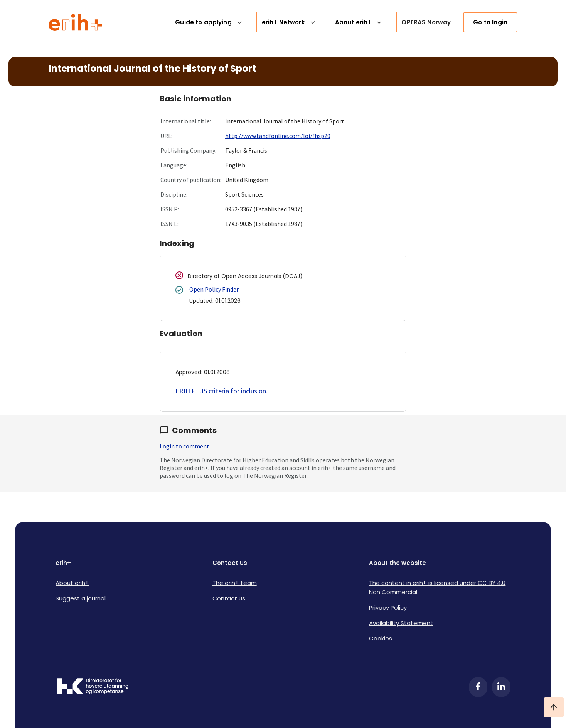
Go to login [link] (490, 22)
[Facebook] (478, 687)
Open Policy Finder (214, 289)
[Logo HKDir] (93, 687)
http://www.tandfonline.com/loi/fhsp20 (278, 136)
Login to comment (184, 446)
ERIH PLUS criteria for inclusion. (222, 391)
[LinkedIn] (501, 687)
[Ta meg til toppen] (554, 707)
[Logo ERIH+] (75, 22)
